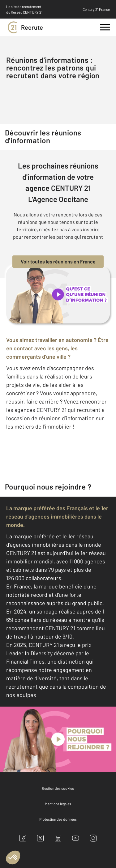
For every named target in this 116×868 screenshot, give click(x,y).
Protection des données (58, 819)
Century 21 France (96, 9)
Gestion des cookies (58, 788)
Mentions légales (58, 804)
